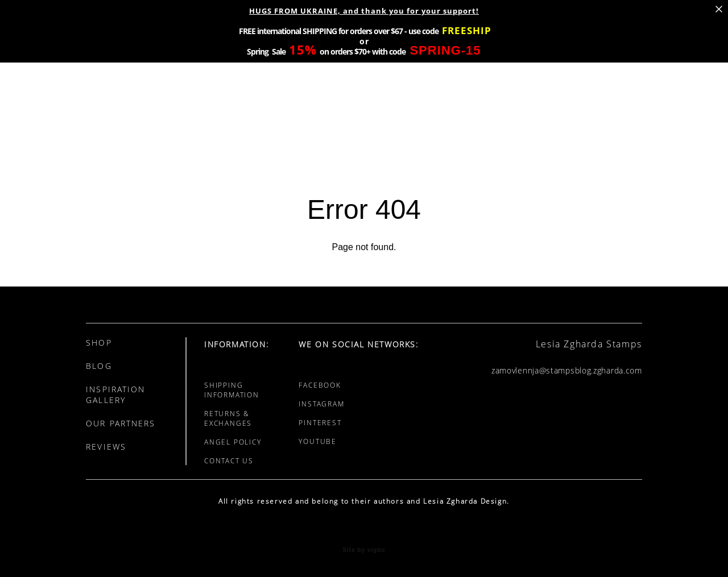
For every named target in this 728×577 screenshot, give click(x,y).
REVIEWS (106, 447)
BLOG (99, 366)
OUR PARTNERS (121, 423)
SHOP (99, 343)
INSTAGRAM (321, 404)
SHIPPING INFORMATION (232, 390)
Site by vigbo (364, 550)
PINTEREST (320, 423)
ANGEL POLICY (233, 442)
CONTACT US (229, 461)
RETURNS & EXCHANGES (228, 418)
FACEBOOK (320, 385)
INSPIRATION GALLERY (115, 395)
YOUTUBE (318, 441)
